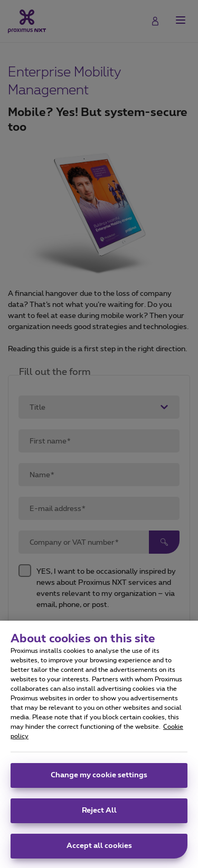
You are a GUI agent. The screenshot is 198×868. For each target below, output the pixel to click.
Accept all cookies (99, 852)
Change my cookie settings (99, 781)
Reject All (99, 816)
